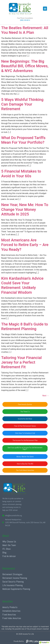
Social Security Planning (13, 582)
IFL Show (7, 549)
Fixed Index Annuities (12, 618)
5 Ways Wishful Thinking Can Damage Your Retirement (22, 104)
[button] (45, 9)
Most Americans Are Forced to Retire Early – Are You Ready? (25, 245)
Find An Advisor (9, 556)
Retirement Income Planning (15, 578)
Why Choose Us (9, 542)
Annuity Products (10, 607)
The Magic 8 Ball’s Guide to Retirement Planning (25, 326)
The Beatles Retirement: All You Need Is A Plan (25, 30)
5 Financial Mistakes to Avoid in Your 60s (21, 174)
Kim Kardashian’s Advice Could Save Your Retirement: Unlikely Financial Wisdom (22, 285)
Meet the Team (9, 545)
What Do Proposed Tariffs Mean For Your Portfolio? (23, 140)
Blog (4, 552)
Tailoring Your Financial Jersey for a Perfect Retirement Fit (21, 362)
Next (46, 396)
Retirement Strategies (12, 574)
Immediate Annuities (11, 611)
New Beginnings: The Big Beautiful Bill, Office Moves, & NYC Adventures (25, 66)
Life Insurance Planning (13, 585)
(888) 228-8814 (25, 20)
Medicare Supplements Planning (16, 589)
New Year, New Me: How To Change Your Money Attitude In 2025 (25, 209)
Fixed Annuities (9, 615)
